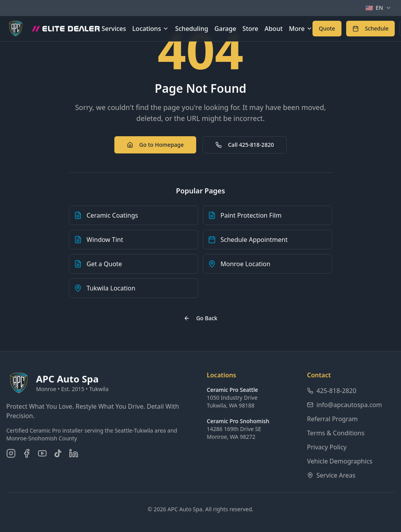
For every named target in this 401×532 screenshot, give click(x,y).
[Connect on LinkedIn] (74, 453)
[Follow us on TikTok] (58, 453)
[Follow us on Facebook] (27, 453)
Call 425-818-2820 (245, 145)
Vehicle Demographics (340, 461)
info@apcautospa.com (345, 405)
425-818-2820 (332, 391)
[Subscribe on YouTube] (42, 453)
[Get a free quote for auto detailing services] (327, 29)
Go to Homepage (155, 145)
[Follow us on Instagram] (11, 453)
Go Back (200, 318)
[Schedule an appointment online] (371, 29)
